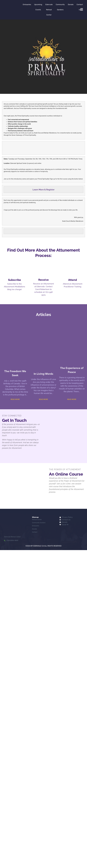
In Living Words (43, 374)
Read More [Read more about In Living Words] (43, 399)
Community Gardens (60, 7)
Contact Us (80, 7)
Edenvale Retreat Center (49, 10)
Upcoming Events (38, 7)
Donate (71, 4)
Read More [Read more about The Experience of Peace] (72, 399)
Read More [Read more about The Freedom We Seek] (15, 399)
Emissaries (27, 4)
